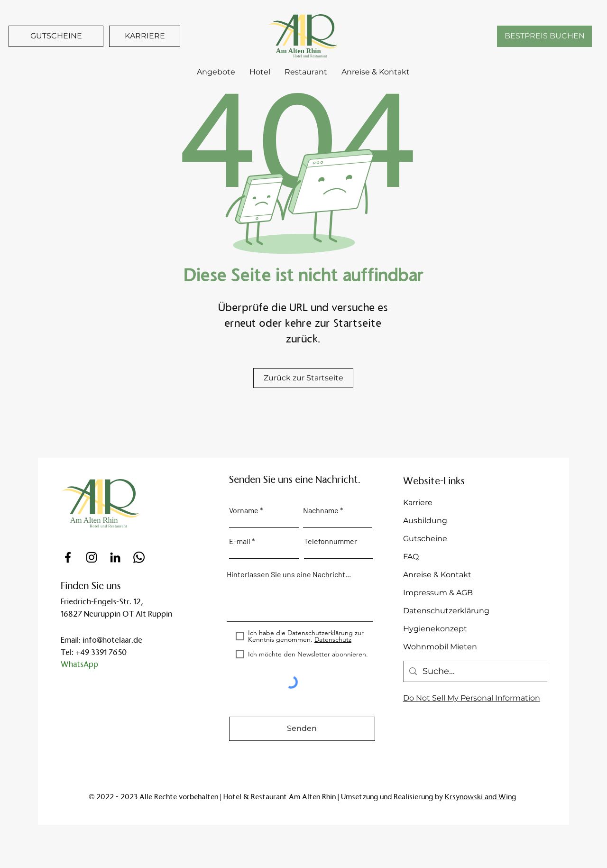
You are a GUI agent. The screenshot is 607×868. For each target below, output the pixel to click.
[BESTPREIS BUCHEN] (544, 36)
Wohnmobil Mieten (440, 647)
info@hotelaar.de (112, 640)
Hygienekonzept (435, 629)
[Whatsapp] (139, 557)
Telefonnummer (331, 541)
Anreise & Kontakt (437, 575)
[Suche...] (475, 671)
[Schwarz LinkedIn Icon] (115, 557)
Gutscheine (425, 539)
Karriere (418, 503)
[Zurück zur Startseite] (303, 378)
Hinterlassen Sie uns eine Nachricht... (289, 574)
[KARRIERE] (145, 36)
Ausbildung (425, 521)
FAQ (411, 557)
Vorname (244, 510)
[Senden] (302, 729)
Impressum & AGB (438, 593)
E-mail (240, 541)
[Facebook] (68, 557)
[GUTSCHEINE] (56, 36)
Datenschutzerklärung (446, 611)
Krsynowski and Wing (480, 797)
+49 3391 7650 (101, 652)
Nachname (321, 510)
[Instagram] (92, 557)
